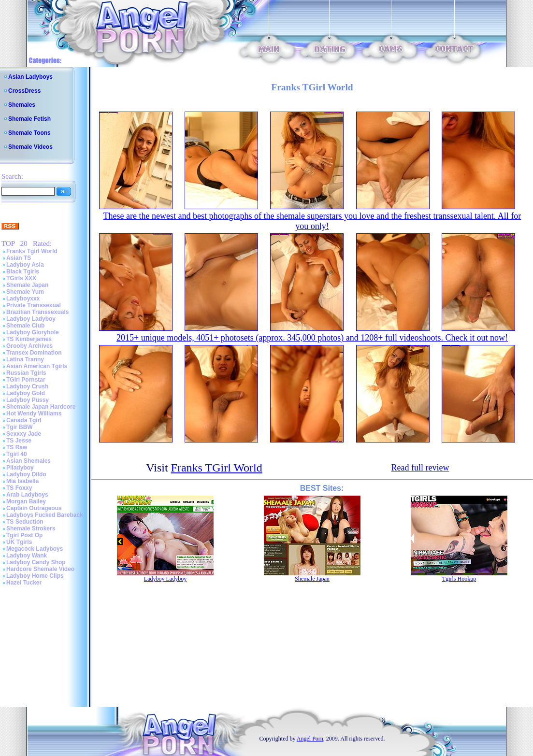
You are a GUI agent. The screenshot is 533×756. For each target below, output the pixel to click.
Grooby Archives (29, 346)
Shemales (22, 105)
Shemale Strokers (31, 528)
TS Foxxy (19, 488)
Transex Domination (34, 353)
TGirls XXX (21, 278)
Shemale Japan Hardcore (41, 407)
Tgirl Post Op (24, 535)
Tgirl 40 (17, 454)
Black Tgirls (23, 271)
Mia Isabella (22, 481)
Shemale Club (25, 326)
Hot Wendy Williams (34, 414)
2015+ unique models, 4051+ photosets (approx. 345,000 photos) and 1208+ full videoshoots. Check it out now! (312, 338)
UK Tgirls (19, 542)
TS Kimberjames (29, 339)
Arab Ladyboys (27, 495)
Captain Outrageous (34, 508)
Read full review (420, 468)
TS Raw (17, 447)
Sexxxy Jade (24, 434)
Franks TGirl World (217, 468)
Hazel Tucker (24, 583)
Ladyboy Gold (26, 393)
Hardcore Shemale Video (40, 569)
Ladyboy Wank (27, 556)
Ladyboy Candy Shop (36, 562)
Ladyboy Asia (25, 265)
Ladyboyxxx (23, 299)
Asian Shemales (29, 461)
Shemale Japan (27, 285)
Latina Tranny (25, 359)
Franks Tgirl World (32, 251)
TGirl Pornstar (26, 380)
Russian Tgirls (26, 373)
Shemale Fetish (29, 119)
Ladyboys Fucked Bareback (45, 515)
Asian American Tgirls (37, 366)
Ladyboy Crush (27, 386)
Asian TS (19, 258)
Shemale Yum (25, 292)
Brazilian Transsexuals (37, 312)
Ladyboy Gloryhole (33, 332)
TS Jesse (19, 441)
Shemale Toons (29, 133)
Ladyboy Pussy (28, 400)
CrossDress (24, 91)
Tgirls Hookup (459, 579)
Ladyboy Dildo (26, 474)
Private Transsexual (34, 305)
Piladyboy (20, 468)
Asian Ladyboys (30, 77)
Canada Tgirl (24, 420)
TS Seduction (25, 522)
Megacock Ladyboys (35, 549)
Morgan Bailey (26, 501)
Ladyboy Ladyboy (31, 319)
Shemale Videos (30, 147)
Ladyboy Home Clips (35, 576)
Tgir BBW (20, 427)
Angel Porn (310, 739)
